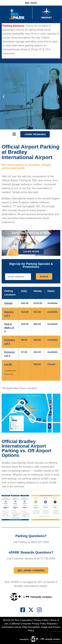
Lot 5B (8, 364)
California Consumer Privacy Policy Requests (33, 624)
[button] (4, 97)
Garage (8, 303)
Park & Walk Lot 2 (9, 328)
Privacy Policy (41, 620)
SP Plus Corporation (22, 620)
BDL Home (31, 3)
